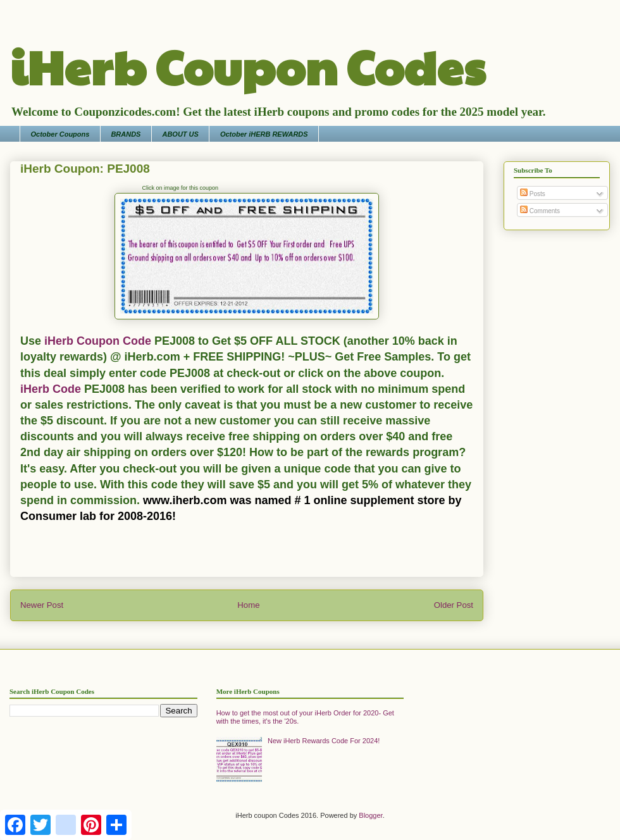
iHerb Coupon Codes (248, 66)
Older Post (454, 605)
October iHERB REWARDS (264, 134)
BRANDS (126, 134)
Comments (540, 211)
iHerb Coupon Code (96, 341)
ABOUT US (180, 134)
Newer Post (42, 605)
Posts (533, 194)
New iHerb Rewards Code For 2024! (324, 741)
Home (248, 605)
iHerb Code (51, 389)
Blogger (370, 815)
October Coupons (60, 134)
